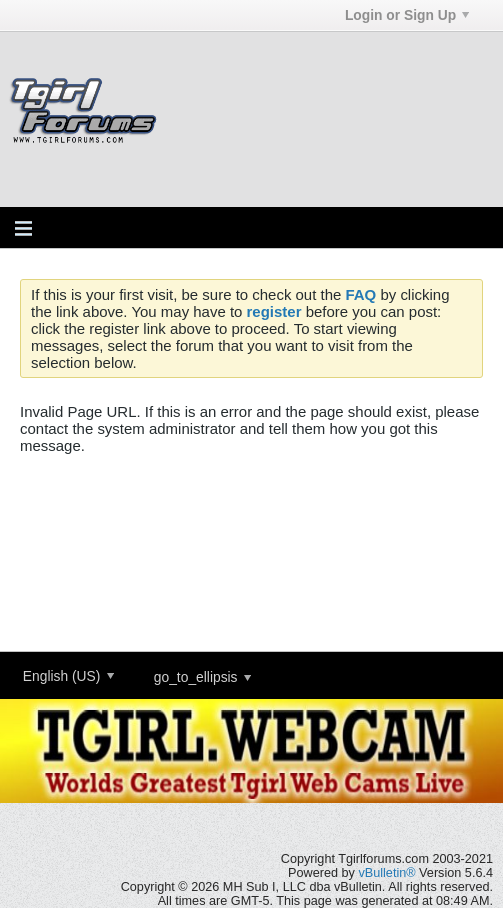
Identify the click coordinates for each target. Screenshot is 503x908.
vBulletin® (386, 873)
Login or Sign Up (407, 15)
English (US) (68, 676)
